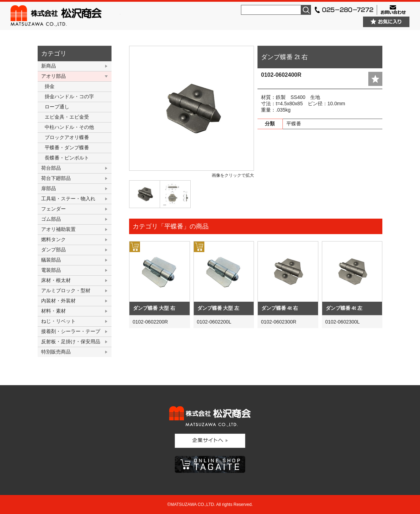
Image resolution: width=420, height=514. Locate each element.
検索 (306, 10)
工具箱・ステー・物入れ (68, 199)
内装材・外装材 (58, 301)
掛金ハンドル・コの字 (69, 96)
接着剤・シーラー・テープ (71, 331)
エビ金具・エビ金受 (67, 117)
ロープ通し (57, 107)
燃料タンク (53, 239)
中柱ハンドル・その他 (69, 127)
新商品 (49, 66)
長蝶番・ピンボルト (67, 158)
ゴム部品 (51, 219)
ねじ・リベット (58, 321)
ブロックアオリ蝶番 (67, 137)
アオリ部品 (53, 76)
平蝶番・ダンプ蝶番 (67, 148)
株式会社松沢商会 (65, 16)
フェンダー (53, 209)
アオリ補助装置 (58, 229)
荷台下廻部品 (56, 178)
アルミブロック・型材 (66, 290)
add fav (375, 79)
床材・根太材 (56, 280)
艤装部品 (51, 260)
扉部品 (49, 188)
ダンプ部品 (53, 250)
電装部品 (51, 270)
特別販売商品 (56, 352)
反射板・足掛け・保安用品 (71, 341)
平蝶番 (294, 124)
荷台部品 (51, 168)
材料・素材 (53, 311)
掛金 (50, 86)
